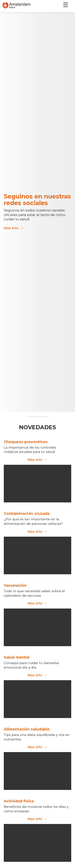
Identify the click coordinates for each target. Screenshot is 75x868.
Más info (14, 228)
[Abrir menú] (66, 5)
